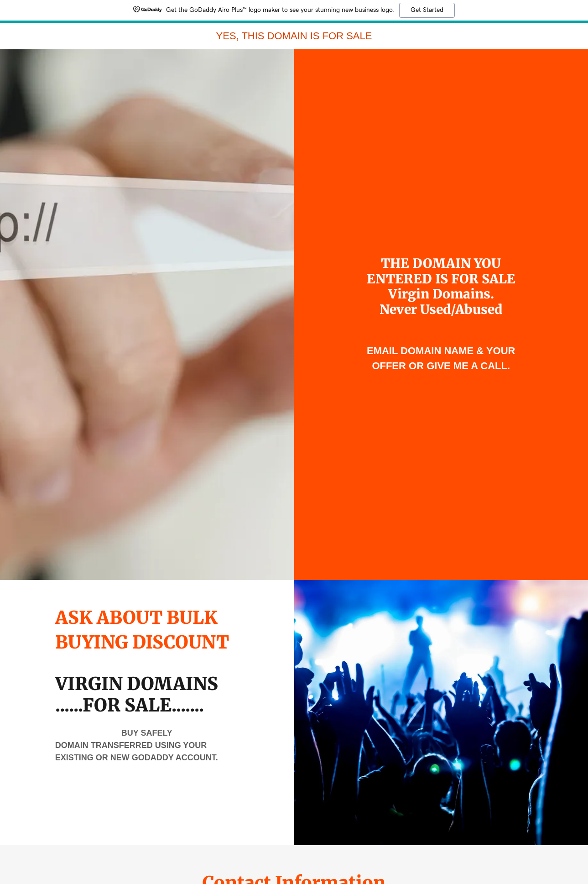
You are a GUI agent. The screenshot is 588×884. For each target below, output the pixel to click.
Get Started (427, 10)
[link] (294, 37)
